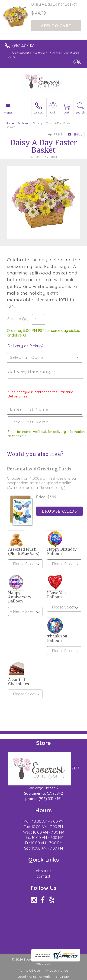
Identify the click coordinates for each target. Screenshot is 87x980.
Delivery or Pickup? (26, 346)
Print (55, 134)
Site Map (62, 977)
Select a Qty (18, 319)
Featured (23, 123)
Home (10, 123)
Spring (37, 123)
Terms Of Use (29, 971)
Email (75, 134)
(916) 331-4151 (23, 45)
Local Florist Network (34, 977)
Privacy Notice (57, 971)
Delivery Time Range (30, 372)
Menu (8, 113)
